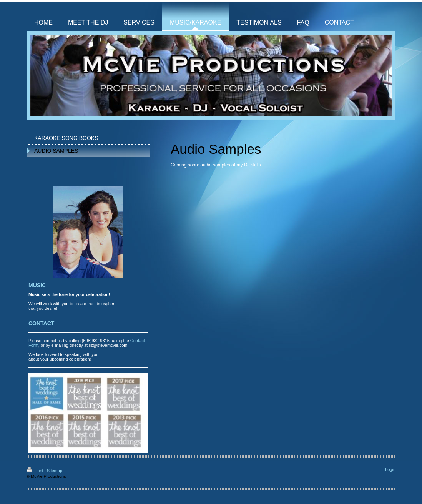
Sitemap (55, 471)
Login (390, 469)
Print (36, 471)
